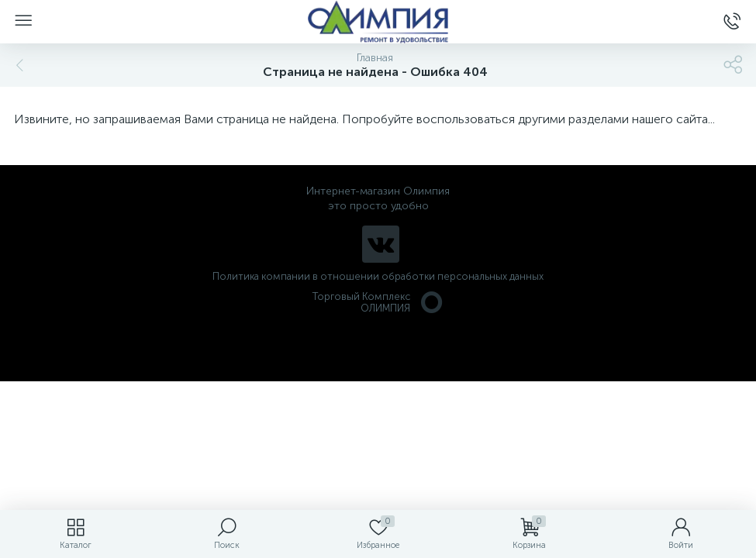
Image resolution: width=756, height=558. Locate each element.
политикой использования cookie (585, 427)
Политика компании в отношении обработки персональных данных (378, 276)
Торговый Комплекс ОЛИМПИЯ (378, 302)
